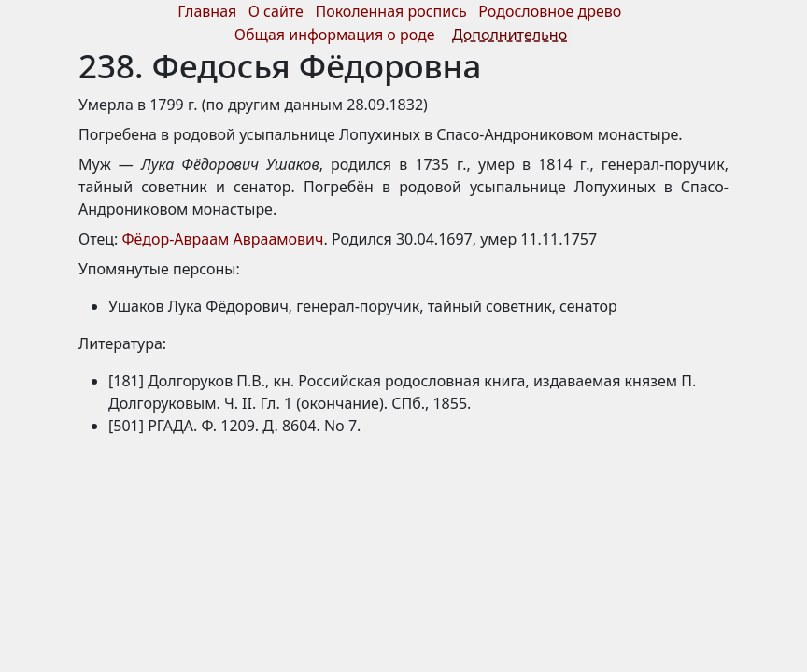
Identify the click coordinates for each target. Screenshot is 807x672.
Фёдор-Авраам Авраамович (223, 239)
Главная (207, 11)
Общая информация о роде (337, 35)
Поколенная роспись (390, 11)
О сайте (276, 11)
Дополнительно (510, 35)
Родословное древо (550, 11)
